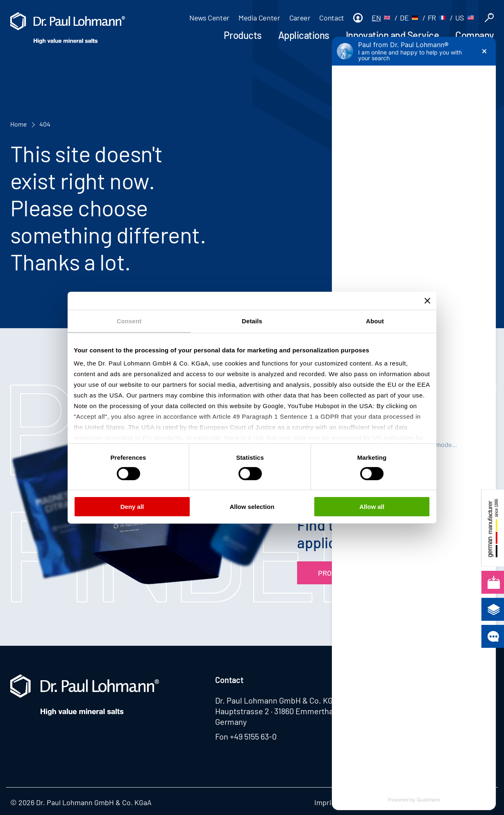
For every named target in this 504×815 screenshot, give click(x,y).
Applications (304, 35)
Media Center (259, 18)
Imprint (326, 802)
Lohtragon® (400, 680)
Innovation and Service (392, 35)
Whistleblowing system (410, 802)
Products (243, 35)
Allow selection (252, 507)
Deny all (132, 507)
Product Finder (347, 573)
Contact (331, 18)
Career (300, 18)
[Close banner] (427, 300)
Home (19, 124)
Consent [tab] (129, 321)
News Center (209, 18)
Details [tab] (252, 321)
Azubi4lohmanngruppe (420, 700)
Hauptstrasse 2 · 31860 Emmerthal (275, 711)
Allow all (372, 507)
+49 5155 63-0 (253, 736)
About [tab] (375, 321)
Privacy (355, 802)
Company (474, 35)
